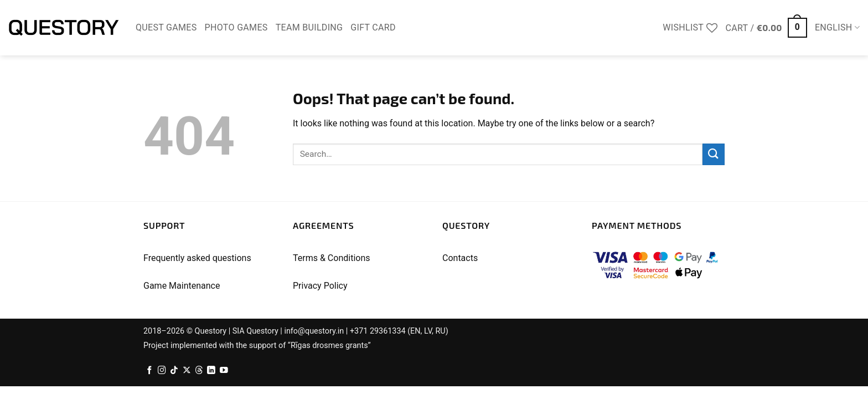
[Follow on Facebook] (150, 371)
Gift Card (373, 27)
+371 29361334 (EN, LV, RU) (399, 331)
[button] (766, 28)
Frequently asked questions (197, 258)
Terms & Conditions (332, 258)
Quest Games (166, 27)
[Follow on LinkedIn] (211, 371)
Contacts (460, 258)
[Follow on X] (187, 371)
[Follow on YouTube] (224, 371)
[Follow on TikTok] (174, 371)
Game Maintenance (182, 286)
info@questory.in (314, 331)
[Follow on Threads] (199, 371)
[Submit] (714, 154)
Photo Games (236, 27)
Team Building (309, 27)
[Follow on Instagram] (162, 371)
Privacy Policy (320, 286)
